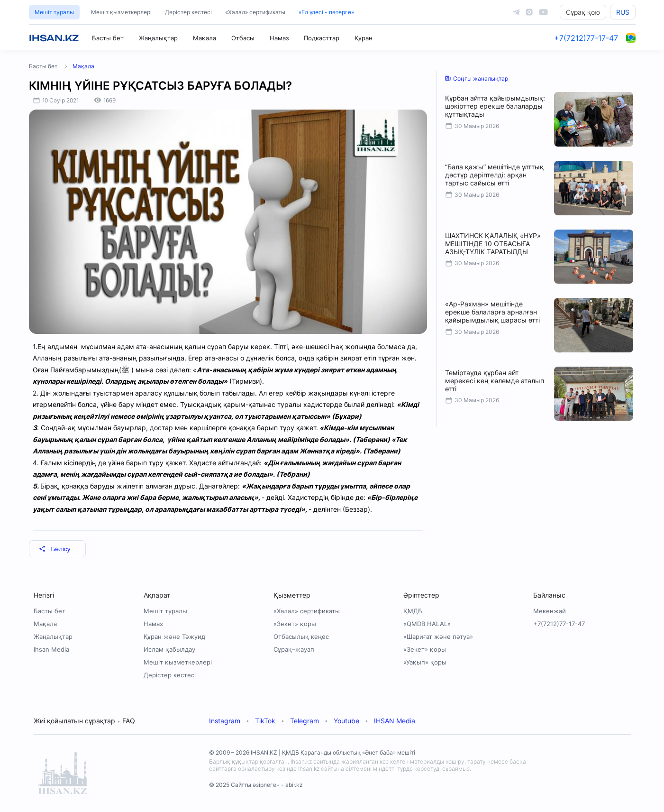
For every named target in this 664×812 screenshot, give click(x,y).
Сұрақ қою (583, 12)
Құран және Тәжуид (174, 637)
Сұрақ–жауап (294, 649)
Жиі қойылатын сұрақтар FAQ (84, 721)
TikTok (265, 721)
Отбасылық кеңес (301, 637)
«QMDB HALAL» (427, 624)
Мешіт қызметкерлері (121, 12)
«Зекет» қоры (295, 624)
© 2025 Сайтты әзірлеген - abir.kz (256, 785)
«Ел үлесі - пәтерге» (326, 12)
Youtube (346, 721)
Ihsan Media (51, 649)
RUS (623, 12)
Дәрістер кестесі (188, 12)
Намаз (279, 38)
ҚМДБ (413, 611)
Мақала (205, 38)
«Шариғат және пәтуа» (438, 637)
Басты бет (108, 38)
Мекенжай (550, 611)
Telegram (305, 721)
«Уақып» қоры (425, 662)
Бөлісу (55, 549)
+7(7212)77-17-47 (586, 38)
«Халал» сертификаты (255, 12)
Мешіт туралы (54, 12)
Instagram (225, 721)
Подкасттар (322, 38)
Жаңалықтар (158, 38)
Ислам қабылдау (169, 649)
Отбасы (243, 38)
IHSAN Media (395, 721)
